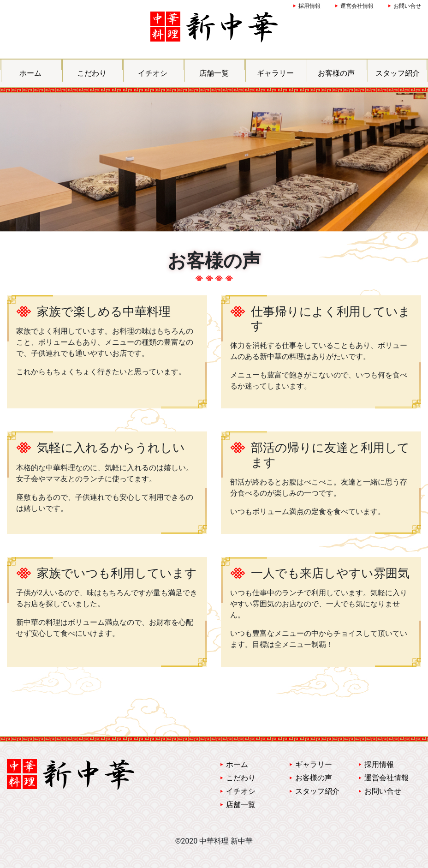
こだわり (92, 73)
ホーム (30, 73)
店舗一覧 (214, 73)
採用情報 (309, 6)
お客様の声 (336, 73)
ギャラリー (275, 73)
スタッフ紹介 (398, 73)
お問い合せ (407, 6)
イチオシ (153, 73)
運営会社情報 (357, 6)
